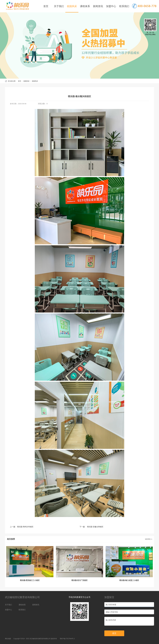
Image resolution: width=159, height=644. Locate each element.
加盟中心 (111, 6)
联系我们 (124, 6)
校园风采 (72, 6)
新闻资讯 (98, 6)
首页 (46, 6)
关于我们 (59, 6)
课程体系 (85, 6)
